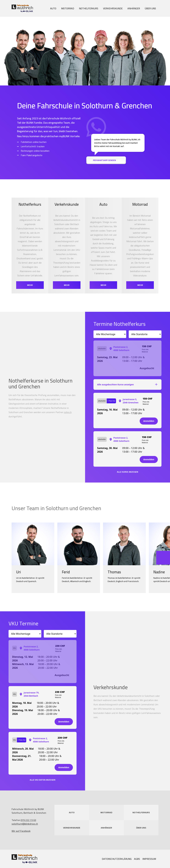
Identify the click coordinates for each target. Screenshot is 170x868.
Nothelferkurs (89, 8)
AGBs (137, 859)
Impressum (149, 859)
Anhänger (134, 8)
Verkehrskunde (113, 8)
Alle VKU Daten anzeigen (43, 780)
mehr (30, 285)
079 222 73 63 (28, 820)
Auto (53, 8)
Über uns (150, 8)
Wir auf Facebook (21, 831)
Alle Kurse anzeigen (128, 472)
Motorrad (68, 8)
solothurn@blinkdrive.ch (25, 824)
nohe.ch (68, 412)
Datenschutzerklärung (117, 859)
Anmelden (149, 421)
